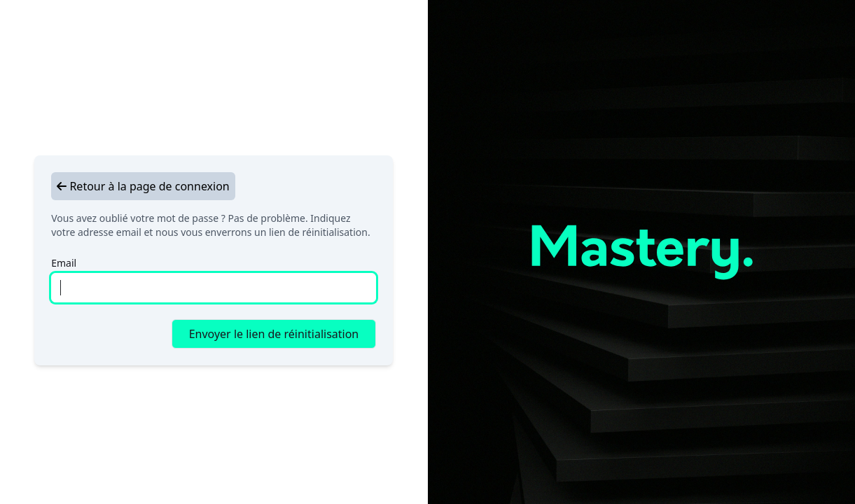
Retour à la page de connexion (143, 186)
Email (64, 263)
